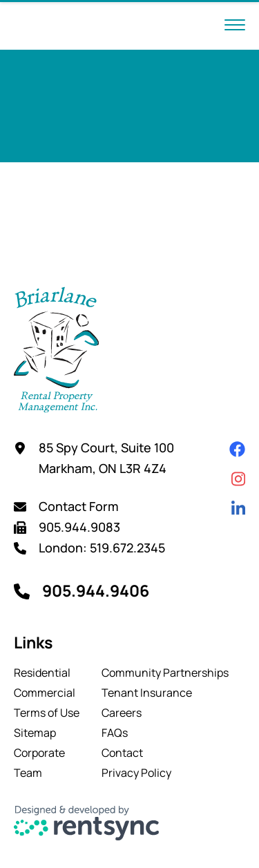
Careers (122, 713)
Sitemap (35, 733)
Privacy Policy (136, 773)
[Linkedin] (238, 509)
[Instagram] (238, 479)
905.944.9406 (96, 590)
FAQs (115, 733)
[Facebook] (237, 449)
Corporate (39, 753)
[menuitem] (47, 673)
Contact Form (79, 506)
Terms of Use (47, 713)
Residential (42, 673)
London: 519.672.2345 (102, 548)
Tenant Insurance (147, 693)
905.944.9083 (79, 527)
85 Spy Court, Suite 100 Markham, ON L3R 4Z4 (106, 458)
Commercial (45, 693)
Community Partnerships (165, 673)
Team (28, 773)
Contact (122, 753)
